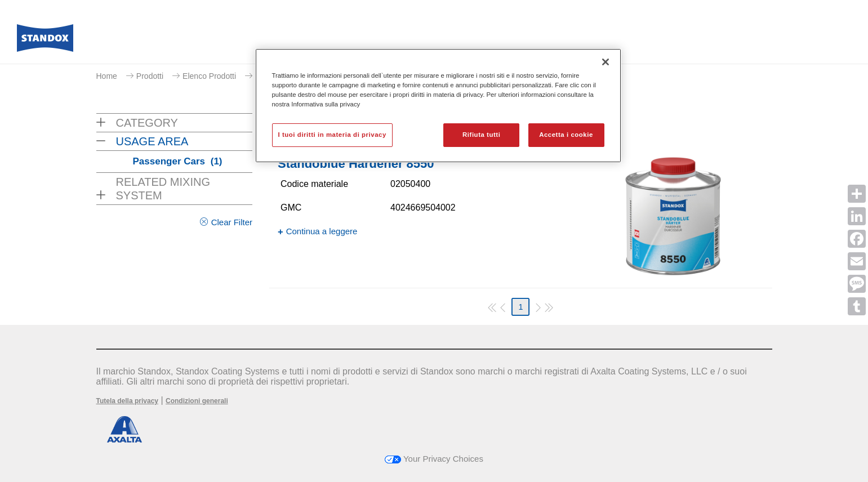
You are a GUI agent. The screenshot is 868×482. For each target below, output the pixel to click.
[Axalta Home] (45, 41)
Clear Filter (232, 222)
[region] (438, 106)
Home (107, 76)
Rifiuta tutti (481, 135)
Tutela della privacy (128, 401)
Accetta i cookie (566, 135)
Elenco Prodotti (209, 76)
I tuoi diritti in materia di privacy (332, 135)
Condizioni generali (197, 401)
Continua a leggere (322, 231)
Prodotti (150, 76)
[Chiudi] (606, 62)
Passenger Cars (178, 161)
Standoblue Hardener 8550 (356, 164)
